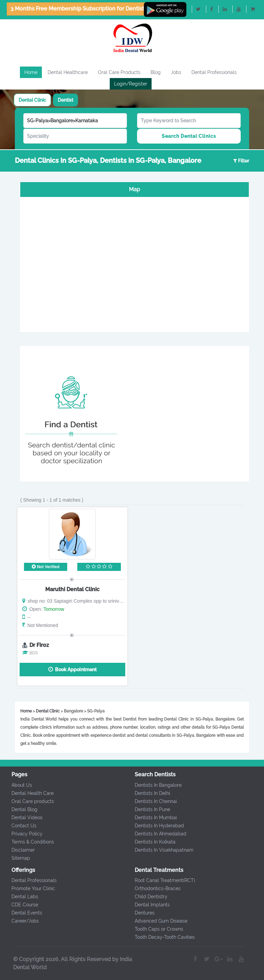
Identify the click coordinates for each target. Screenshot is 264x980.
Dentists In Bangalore (153, 785)
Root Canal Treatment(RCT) (160, 880)
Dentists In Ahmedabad (156, 834)
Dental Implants (148, 905)
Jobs (176, 72)
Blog (156, 72)
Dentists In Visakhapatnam (159, 850)
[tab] (32, 100)
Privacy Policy (23, 834)
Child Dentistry (146, 897)
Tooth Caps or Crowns (154, 929)
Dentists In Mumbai (151, 818)
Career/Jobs (21, 921)
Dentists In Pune (148, 809)
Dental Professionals (214, 72)
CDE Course (20, 905)
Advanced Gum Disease (156, 921)
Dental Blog (20, 809)
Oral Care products (28, 801)
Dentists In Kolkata (150, 842)
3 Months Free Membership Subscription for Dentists (79, 9)
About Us (17, 785)
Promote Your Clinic (29, 888)
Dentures (140, 913)
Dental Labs (20, 897)
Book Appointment (72, 669)
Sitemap (16, 858)
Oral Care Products (119, 72)
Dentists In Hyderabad (155, 826)
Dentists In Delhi (148, 793)
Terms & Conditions (28, 842)
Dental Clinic (32, 100)
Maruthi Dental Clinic (72, 589)
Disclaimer (19, 850)
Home (31, 72)
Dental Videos (23, 818)
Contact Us (20, 826)
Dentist (65, 100)
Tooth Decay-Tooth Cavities (160, 937)
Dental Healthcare (68, 72)
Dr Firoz (39, 645)
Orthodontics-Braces (153, 888)
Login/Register (131, 84)
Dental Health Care (28, 793)
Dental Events (22, 913)
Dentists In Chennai (151, 801)
